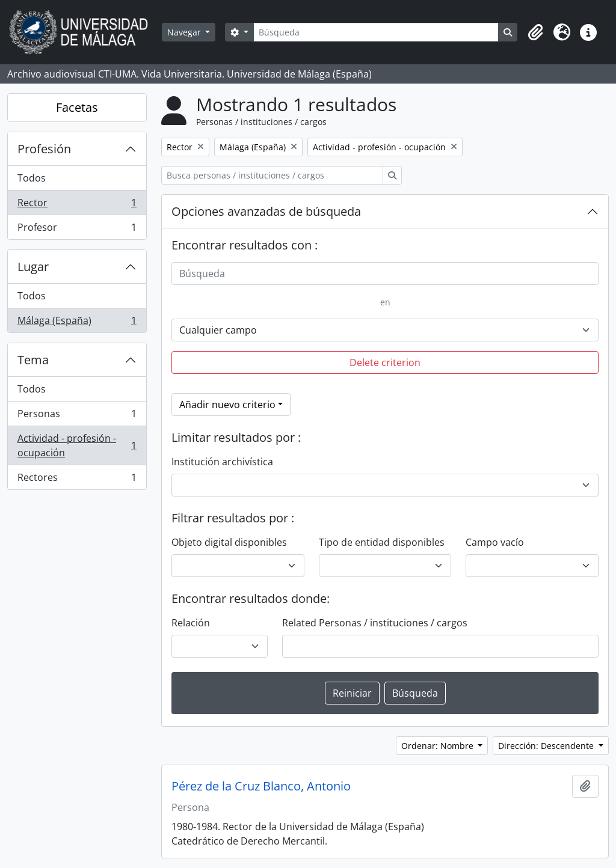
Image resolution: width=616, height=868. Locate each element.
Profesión (44, 149)
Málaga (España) (77, 323)
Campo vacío (495, 542)
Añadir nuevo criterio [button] (227, 405)
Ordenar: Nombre (439, 746)
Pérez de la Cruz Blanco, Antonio (261, 786)
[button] (535, 32)
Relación (191, 623)
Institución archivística (222, 462)
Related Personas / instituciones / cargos (375, 623)
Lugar (33, 267)
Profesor (77, 230)
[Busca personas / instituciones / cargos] (272, 175)
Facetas (77, 107)
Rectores (77, 480)
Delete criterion (385, 362)
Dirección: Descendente (547, 746)
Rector (77, 205)
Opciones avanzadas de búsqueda (266, 211)
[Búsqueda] (376, 32)
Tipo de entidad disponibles (382, 542)
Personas (77, 416)
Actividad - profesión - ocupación (77, 445)
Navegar (185, 32)
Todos (32, 178)
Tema (33, 360)
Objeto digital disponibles (229, 542)
